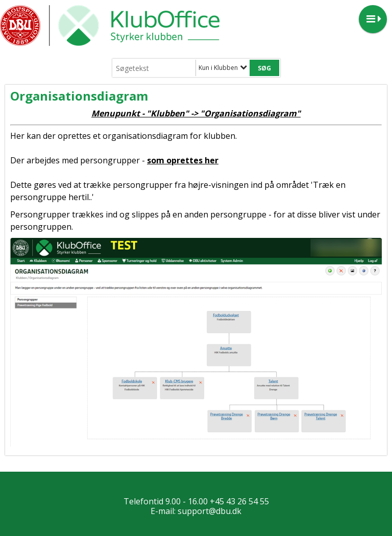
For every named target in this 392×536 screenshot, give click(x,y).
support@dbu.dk (210, 511)
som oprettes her (183, 160)
